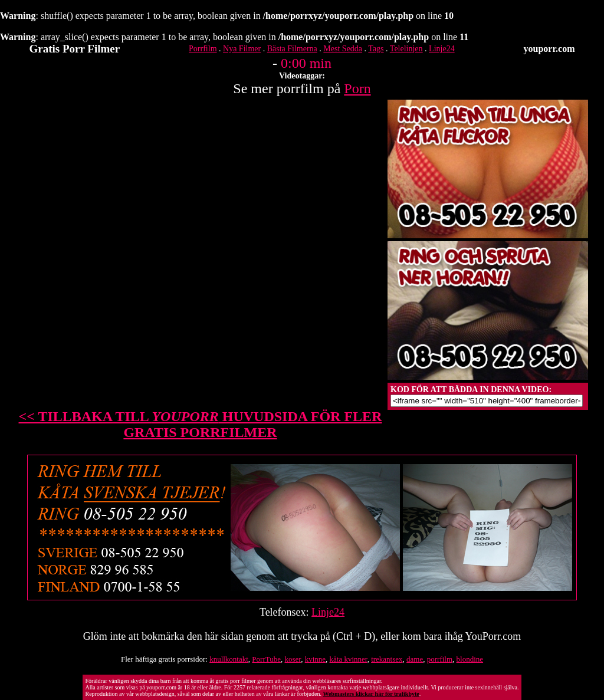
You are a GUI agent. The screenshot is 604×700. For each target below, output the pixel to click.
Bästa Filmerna (292, 49)
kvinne (315, 659)
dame (415, 659)
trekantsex (387, 659)
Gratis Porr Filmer (75, 49)
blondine (470, 659)
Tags (376, 49)
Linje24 (442, 49)
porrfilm (440, 659)
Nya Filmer (242, 49)
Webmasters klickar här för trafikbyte (371, 694)
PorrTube (266, 659)
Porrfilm (203, 49)
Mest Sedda (343, 49)
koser (293, 659)
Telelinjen (406, 49)
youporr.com (549, 49)
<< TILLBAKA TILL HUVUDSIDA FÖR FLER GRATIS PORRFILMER (201, 424)
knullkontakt (229, 659)
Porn (357, 88)
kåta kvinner (349, 659)
